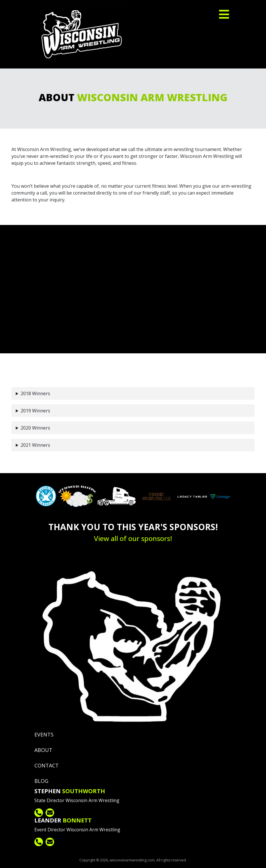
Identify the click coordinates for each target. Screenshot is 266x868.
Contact (47, 765)
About (43, 750)
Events (44, 734)
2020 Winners (35, 428)
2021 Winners (35, 445)
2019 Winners (35, 411)
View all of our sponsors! (133, 538)
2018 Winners (35, 393)
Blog (41, 781)
